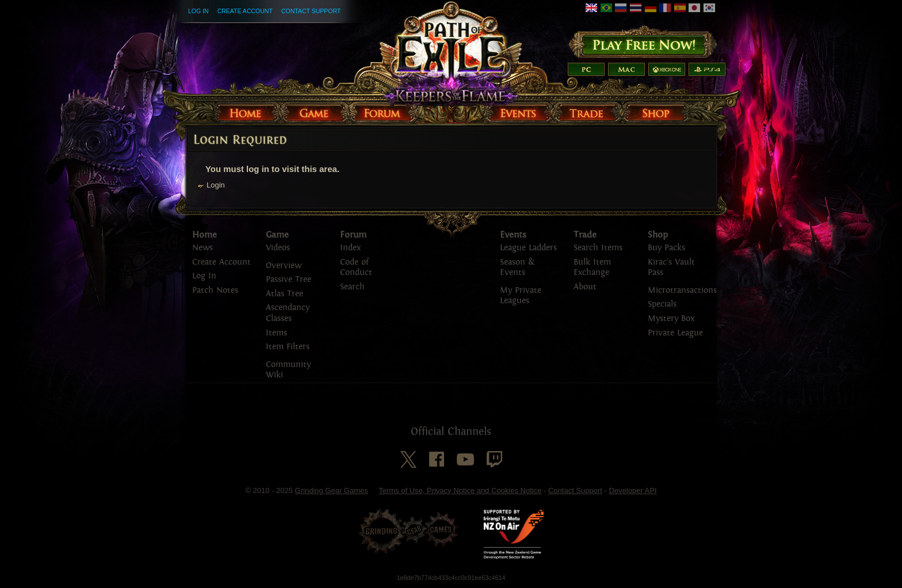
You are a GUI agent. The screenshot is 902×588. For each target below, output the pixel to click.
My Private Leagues (521, 296)
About (585, 287)
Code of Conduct (356, 268)
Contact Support (311, 11)
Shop (658, 235)
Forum (353, 235)
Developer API (632, 490)
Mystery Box (671, 318)
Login (216, 185)
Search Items (598, 248)
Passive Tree (288, 279)
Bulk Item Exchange (592, 268)
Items (276, 333)
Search (352, 287)
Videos (278, 248)
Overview (284, 266)
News (202, 248)
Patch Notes (215, 290)
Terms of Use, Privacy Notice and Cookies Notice (460, 490)
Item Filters (288, 347)
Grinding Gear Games (332, 490)
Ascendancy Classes (288, 313)
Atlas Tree (284, 294)
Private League (675, 333)
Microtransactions (682, 290)
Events (513, 235)
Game (277, 235)
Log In (198, 11)
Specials (662, 304)
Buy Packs (666, 248)
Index (350, 248)
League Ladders (528, 248)
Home (205, 235)
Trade (585, 235)
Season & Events (517, 268)
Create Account (245, 11)
